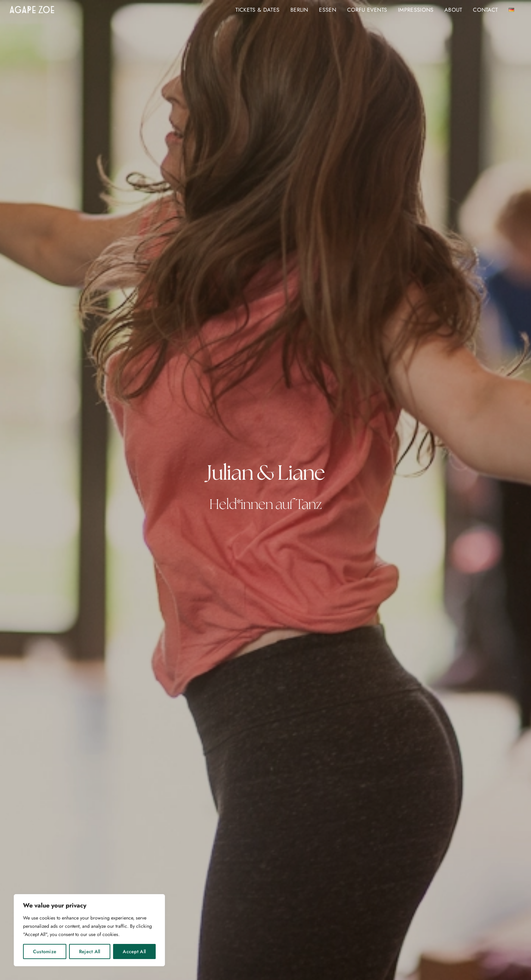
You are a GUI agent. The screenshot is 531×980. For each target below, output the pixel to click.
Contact (485, 10)
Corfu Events (367, 10)
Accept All (134, 951)
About (453, 10)
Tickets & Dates (257, 10)
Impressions (416, 10)
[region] (89, 930)
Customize (45, 951)
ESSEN (328, 10)
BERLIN (299, 10)
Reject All (90, 951)
